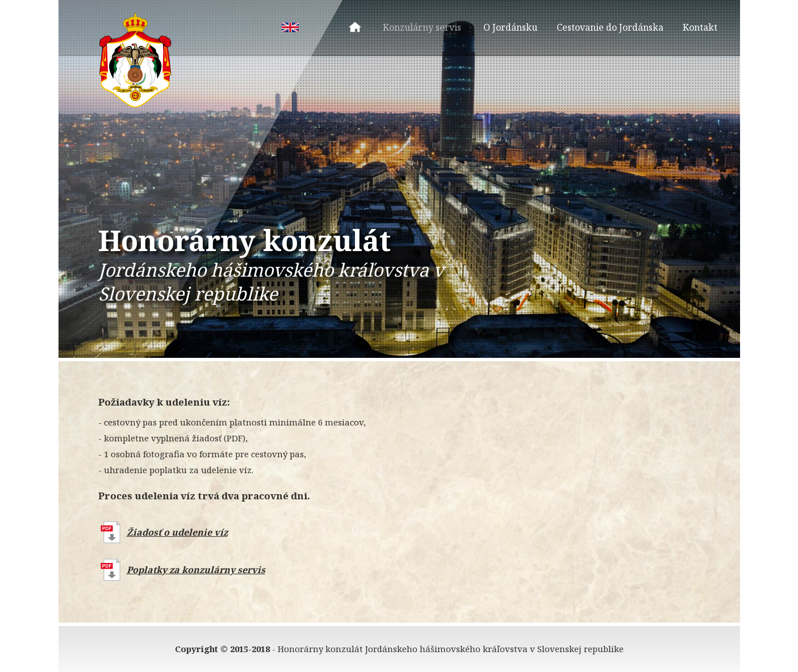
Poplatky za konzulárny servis (196, 570)
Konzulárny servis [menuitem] (422, 27)
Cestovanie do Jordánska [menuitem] (610, 27)
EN (290, 27)
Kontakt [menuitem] (700, 27)
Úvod (355, 27)
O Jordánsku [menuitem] (510, 27)
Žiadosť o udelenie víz (177, 532)
